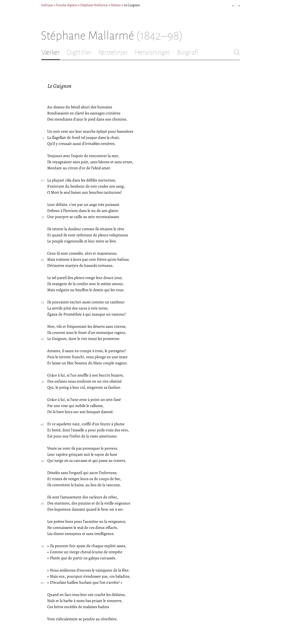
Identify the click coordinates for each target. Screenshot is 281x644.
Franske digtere (66, 5)
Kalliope (47, 5)
